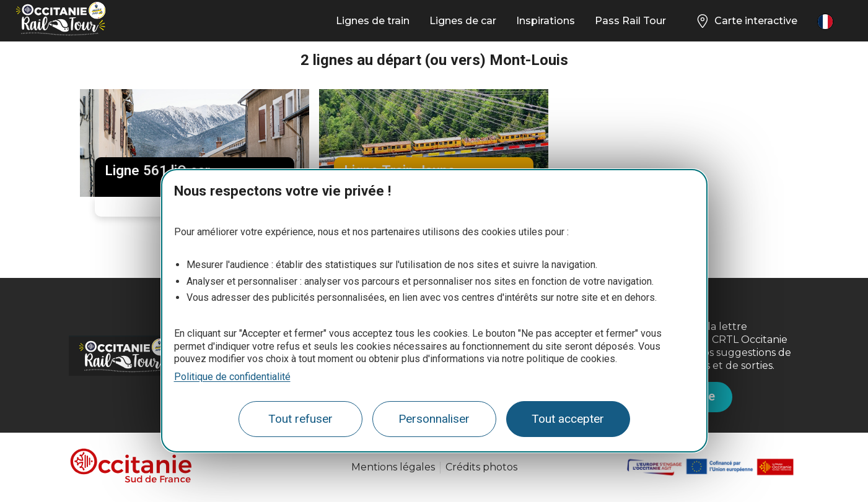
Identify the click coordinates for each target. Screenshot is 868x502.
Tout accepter (568, 419)
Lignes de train (373, 21)
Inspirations (546, 21)
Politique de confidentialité (232, 377)
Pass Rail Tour (630, 21)
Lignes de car (463, 21)
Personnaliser (434, 419)
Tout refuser (300, 419)
